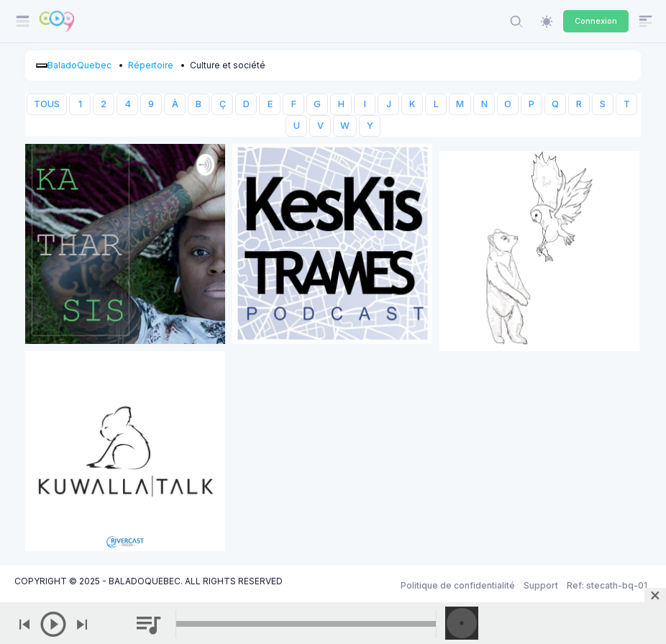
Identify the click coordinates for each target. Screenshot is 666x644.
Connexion (596, 21)
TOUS (47, 104)
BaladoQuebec (79, 65)
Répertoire (151, 65)
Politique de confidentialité (458, 585)
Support (541, 585)
